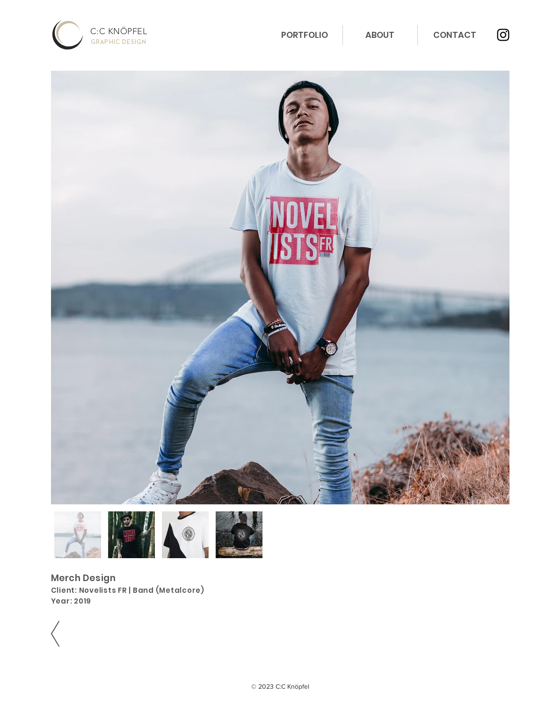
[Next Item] (497, 287)
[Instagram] (503, 35)
